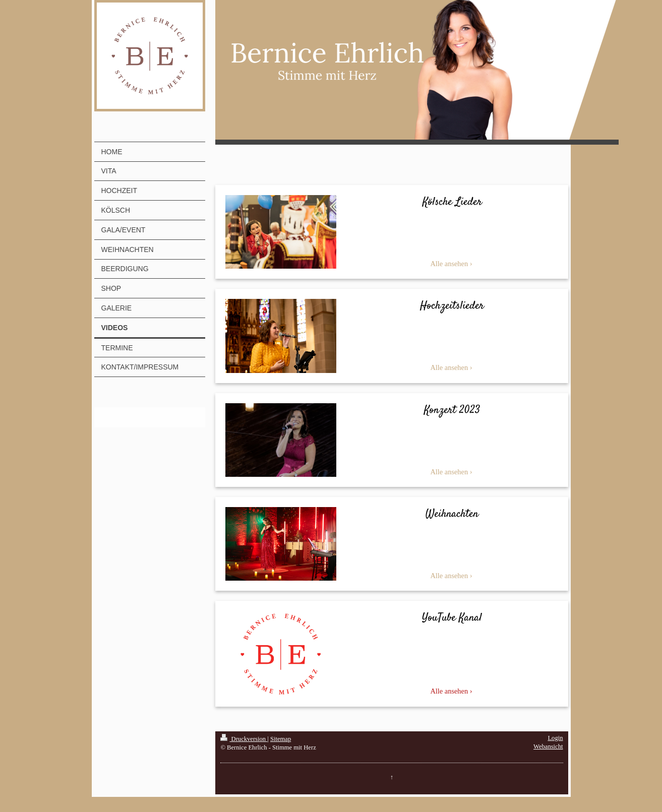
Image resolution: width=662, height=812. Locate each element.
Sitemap (281, 739)
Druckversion (244, 739)
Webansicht (548, 746)
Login (555, 738)
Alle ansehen (449, 264)
